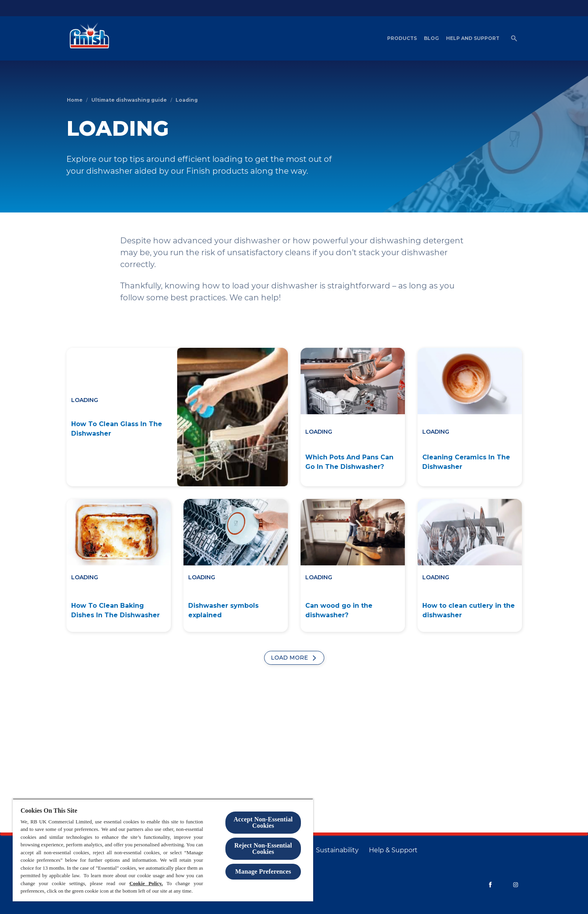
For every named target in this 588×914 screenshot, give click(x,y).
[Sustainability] (337, 850)
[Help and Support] (473, 38)
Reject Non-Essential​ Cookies (263, 849)
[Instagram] (516, 885)
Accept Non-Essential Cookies (263, 822)
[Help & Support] (393, 850)
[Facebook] (490, 885)
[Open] (514, 38)
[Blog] (431, 38)
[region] (163, 850)
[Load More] (294, 658)
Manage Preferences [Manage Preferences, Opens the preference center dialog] (263, 871)
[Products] (402, 38)
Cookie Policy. (146, 883)
